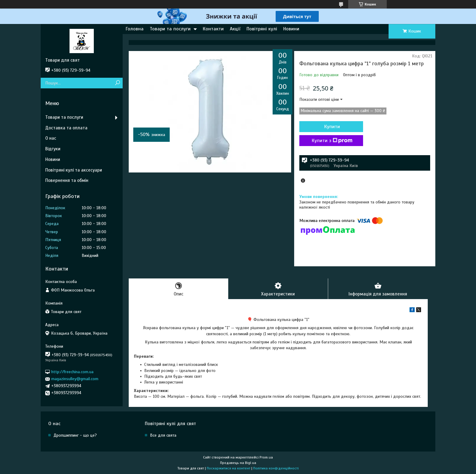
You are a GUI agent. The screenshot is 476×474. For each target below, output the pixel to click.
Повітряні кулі (262, 29)
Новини (291, 29)
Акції (235, 29)
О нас (51, 138)
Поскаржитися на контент (229, 468)
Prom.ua (266, 457)
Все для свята (163, 435)
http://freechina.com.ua (72, 372)
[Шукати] (117, 83)
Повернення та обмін (67, 180)
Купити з (332, 141)
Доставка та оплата (66, 128)
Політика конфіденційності (276, 468)
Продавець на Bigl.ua (238, 463)
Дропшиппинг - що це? (75, 435)
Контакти (213, 29)
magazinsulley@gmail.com (75, 379)
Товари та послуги (170, 29)
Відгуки (53, 149)
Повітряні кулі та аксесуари (74, 170)
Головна (135, 29)
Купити (332, 127)
